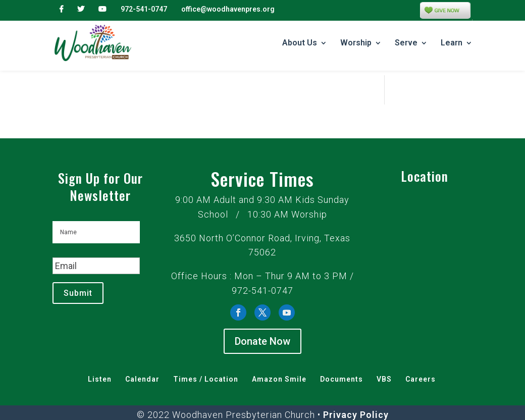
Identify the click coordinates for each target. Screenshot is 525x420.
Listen (100, 360)
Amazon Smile (279, 360)
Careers (421, 360)
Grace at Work (279, 410)
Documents (342, 360)
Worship (356, 43)
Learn (452, 43)
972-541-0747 (144, 9)
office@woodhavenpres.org (228, 9)
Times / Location (206, 360)
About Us (300, 43)
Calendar (142, 360)
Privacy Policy (356, 396)
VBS (384, 360)
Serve (406, 43)
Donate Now (262, 322)
